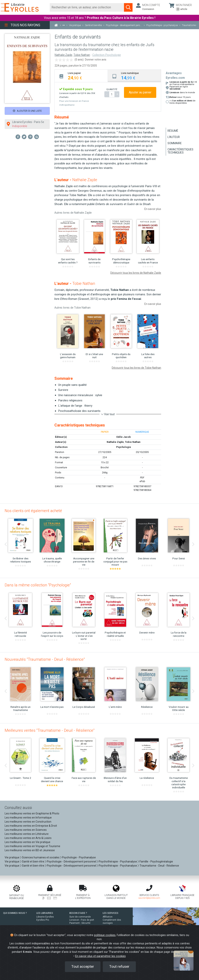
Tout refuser (119, 966)
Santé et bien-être (33, 862)
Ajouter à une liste (27, 111)
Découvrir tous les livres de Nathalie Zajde (136, 273)
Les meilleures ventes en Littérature (27, 834)
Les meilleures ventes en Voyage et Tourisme (32, 846)
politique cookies (105, 935)
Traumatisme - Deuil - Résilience (159, 866)
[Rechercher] (87, 7)
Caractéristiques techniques (180, 151)
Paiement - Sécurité (80, 923)
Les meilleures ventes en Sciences (26, 830)
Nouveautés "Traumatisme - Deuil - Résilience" (45, 659)
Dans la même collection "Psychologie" (38, 585)
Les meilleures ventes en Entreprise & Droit (31, 826)
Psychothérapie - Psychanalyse (118, 862)
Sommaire (175, 143)
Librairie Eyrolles (45, 917)
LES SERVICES (110, 913)
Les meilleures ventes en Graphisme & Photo (32, 813)
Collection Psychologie (106, 55)
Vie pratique (12, 857)
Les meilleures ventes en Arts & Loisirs (28, 838)
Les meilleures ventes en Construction (28, 822)
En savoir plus (153, 209)
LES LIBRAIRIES (45, 913)
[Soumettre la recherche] (128, 7)
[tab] (81, 76)
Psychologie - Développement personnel (72, 862)
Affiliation (108, 917)
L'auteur (174, 137)
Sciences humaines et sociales (41, 857)
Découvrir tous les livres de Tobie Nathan (136, 368)
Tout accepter (83, 966)
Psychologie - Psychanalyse (79, 857)
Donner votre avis (96, 60)
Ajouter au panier (140, 92)
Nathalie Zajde (63, 55)
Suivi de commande (80, 917)
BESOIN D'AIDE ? (78, 913)
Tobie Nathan (82, 55)
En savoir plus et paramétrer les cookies (100, 956)
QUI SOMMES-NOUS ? (15, 913)
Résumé (173, 131)
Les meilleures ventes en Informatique (28, 818)
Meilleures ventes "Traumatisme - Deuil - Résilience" (50, 730)
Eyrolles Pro (43, 920)
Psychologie (124, 447)
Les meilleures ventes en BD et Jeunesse (30, 850)
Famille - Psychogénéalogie (156, 862)
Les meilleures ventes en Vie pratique (27, 842)
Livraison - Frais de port (82, 920)
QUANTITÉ (112, 89)
